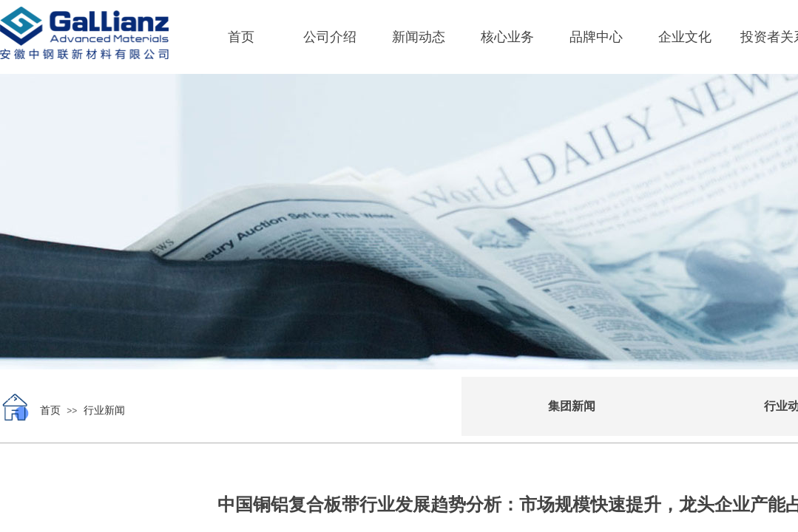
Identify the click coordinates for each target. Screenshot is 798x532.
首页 (241, 37)
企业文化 (685, 37)
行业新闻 (104, 410)
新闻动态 (419, 37)
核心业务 (507, 37)
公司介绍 (330, 37)
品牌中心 (596, 37)
